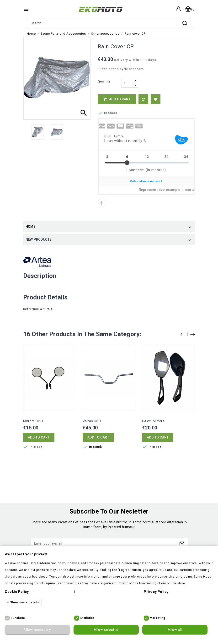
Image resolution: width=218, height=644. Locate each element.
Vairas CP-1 (92, 421)
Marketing (157, 618)
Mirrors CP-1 (33, 421)
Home (31, 227)
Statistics (88, 618)
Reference (31, 309)
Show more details (25, 602)
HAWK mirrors (153, 421)
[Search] (109, 23)
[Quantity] (127, 83)
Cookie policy (17, 592)
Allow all (175, 630)
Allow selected (106, 630)
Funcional (18, 618)
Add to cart (117, 99)
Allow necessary (37, 630)
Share (102, 203)
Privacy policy (156, 592)
